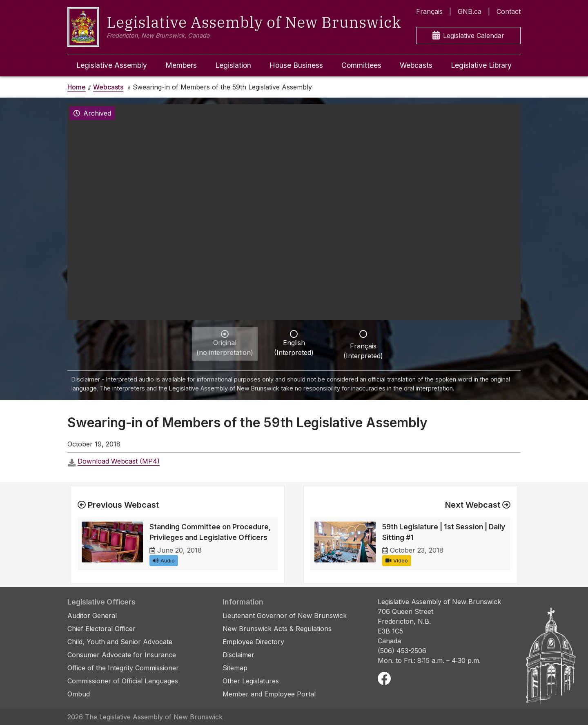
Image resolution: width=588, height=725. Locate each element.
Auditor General (92, 616)
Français (429, 11)
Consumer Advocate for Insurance (122, 655)
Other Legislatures (251, 681)
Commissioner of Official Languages (123, 681)
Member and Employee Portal (269, 694)
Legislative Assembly (112, 65)
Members (181, 65)
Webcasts (416, 65)
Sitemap (235, 668)
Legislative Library (481, 65)
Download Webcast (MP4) (119, 461)
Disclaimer (238, 655)
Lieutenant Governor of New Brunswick (285, 616)
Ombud (79, 694)
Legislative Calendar (468, 36)
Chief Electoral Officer (101, 629)
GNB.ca (470, 11)
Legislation (233, 65)
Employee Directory (253, 642)
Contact (509, 11)
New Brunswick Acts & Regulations (277, 629)
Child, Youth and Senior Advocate (120, 642)
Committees (361, 65)
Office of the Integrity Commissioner (123, 668)
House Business (296, 65)
